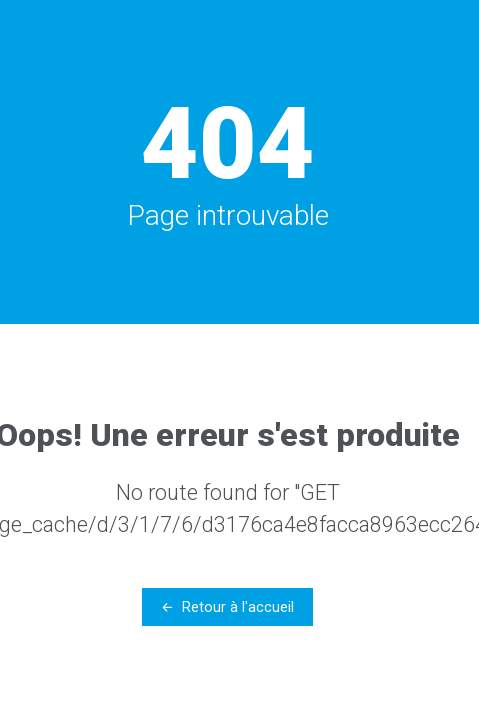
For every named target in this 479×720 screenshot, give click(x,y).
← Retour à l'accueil (227, 607)
